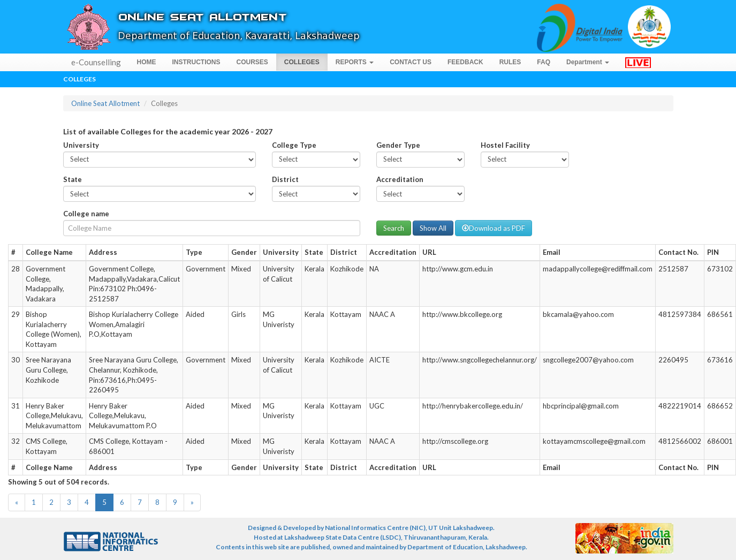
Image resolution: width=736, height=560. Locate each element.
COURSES (252, 62)
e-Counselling (96, 62)
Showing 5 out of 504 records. (59, 482)
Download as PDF (494, 228)
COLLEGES (302, 62)
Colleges (79, 79)
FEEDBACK (465, 62)
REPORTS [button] (355, 62)
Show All (433, 228)
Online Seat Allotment (105, 103)
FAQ (544, 62)
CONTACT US (411, 62)
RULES (510, 62)
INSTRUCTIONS (196, 62)
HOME (147, 62)
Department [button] (588, 62)
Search (394, 228)
